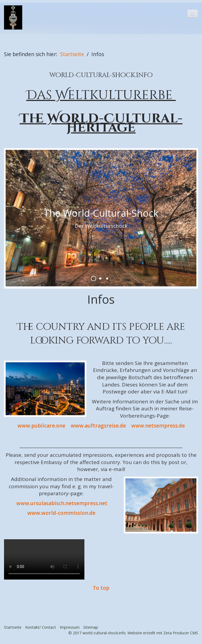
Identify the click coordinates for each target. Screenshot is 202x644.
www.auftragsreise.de (98, 426)
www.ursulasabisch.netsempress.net (62, 503)
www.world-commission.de (61, 513)
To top (101, 588)
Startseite (72, 54)
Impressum (70, 627)
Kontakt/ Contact (41, 627)
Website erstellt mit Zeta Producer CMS (163, 633)
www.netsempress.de (158, 426)
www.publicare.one (41, 426)
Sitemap (91, 627)
